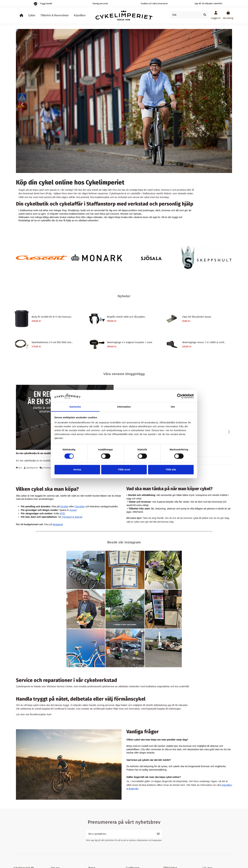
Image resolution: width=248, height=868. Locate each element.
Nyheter (124, 296)
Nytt (20, 468)
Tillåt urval (124, 470)
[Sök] (205, 15)
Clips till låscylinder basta (197, 317)
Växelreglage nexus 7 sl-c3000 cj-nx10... (204, 342)
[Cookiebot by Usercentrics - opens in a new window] (179, 396)
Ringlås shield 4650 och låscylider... (127, 317)
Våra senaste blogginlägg (124, 374)
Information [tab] (124, 407)
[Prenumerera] (158, 834)
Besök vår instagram (124, 542)
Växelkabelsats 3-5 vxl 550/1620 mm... (52, 342)
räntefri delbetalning (156, 705)
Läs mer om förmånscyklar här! (34, 714)
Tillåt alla (171, 470)
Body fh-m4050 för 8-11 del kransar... (52, 317)
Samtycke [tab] (75, 407)
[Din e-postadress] (120, 834)
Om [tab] (173, 407)
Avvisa (77, 470)
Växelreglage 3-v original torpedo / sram (130, 342)
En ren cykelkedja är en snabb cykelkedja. (41, 453)
